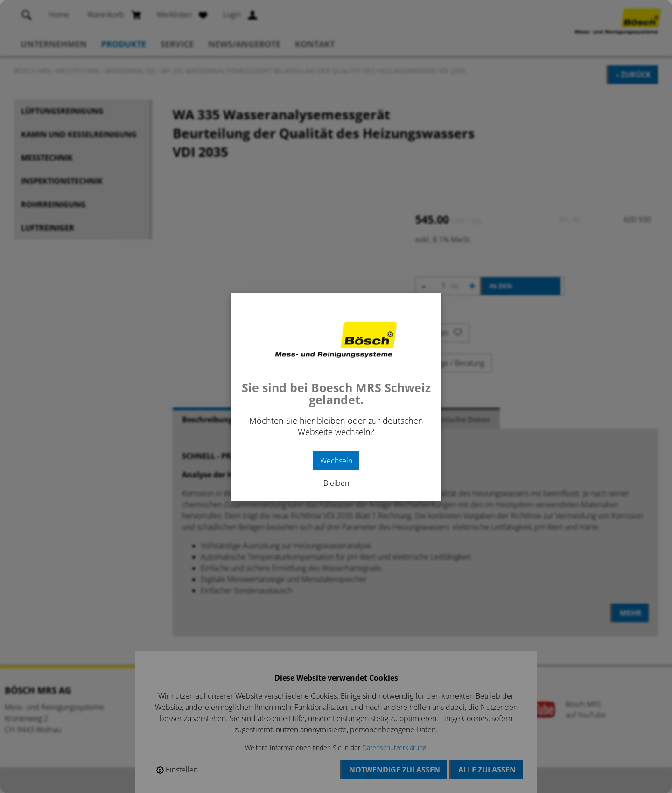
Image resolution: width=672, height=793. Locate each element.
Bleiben (336, 483)
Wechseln (336, 461)
